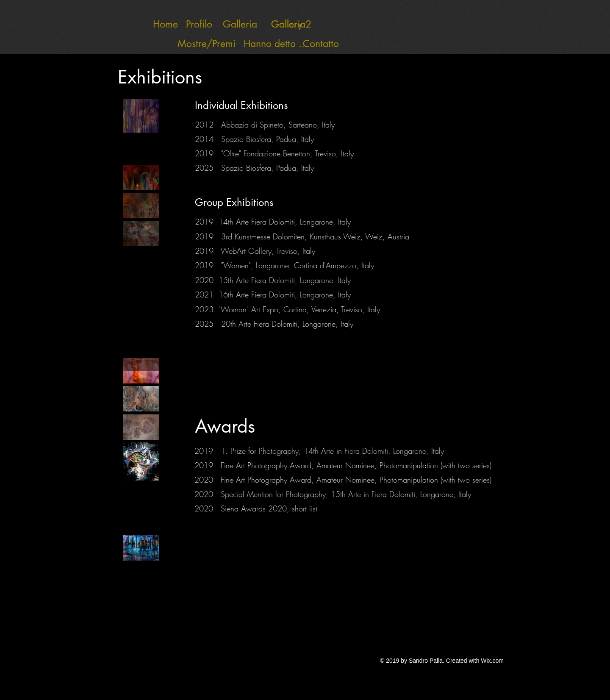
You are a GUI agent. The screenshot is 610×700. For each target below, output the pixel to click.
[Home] (165, 24)
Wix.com (492, 661)
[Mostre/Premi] (194, 44)
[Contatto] (321, 44)
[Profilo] (199, 24)
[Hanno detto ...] (276, 44)
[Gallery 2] (291, 24)
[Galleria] (240, 24)
